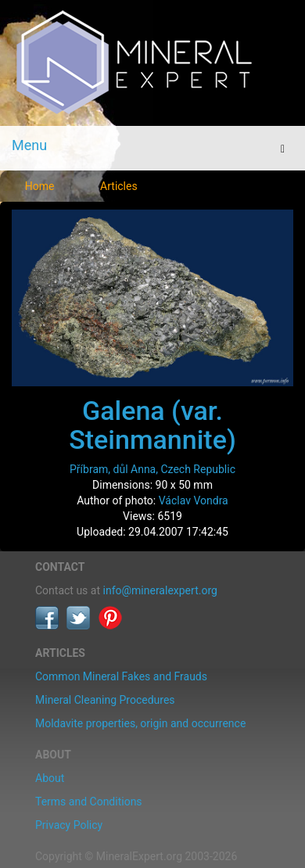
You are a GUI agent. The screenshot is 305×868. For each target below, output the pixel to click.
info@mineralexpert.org (160, 590)
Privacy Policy (69, 825)
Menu (29, 145)
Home (40, 186)
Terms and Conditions (89, 802)
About (50, 778)
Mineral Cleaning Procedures (105, 700)
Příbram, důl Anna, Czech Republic (152, 469)
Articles (119, 186)
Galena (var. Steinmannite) (152, 425)
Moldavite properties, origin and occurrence (140, 723)
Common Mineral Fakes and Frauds (121, 676)
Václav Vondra (194, 500)
